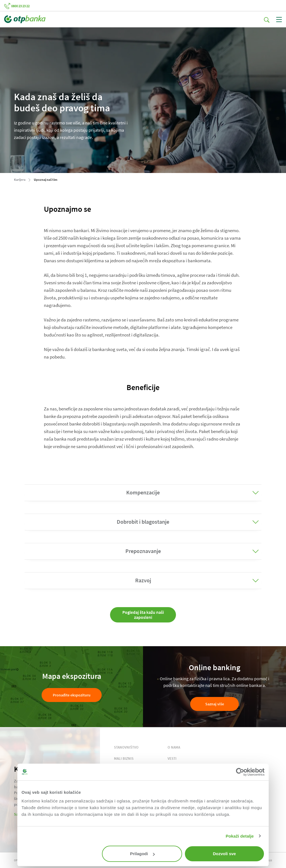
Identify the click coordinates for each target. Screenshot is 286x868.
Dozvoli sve (224, 854)
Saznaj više (215, 704)
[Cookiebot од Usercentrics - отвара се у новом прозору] (240, 772)
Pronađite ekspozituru (72, 695)
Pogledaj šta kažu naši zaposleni (143, 615)
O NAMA (174, 747)
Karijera (20, 180)
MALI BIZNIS (124, 758)
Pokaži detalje (240, 836)
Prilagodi (142, 854)
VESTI (172, 758)
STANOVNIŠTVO (126, 747)
